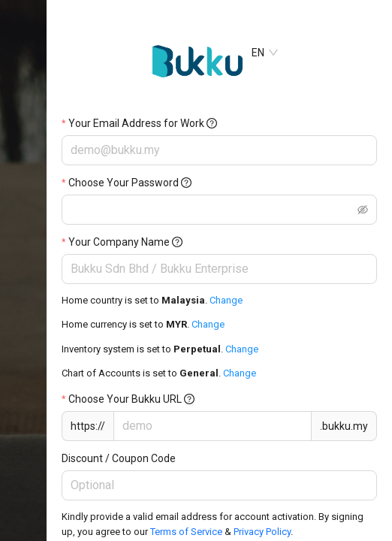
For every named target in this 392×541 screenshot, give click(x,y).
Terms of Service (187, 532)
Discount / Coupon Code (119, 458)
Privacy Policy (262, 532)
